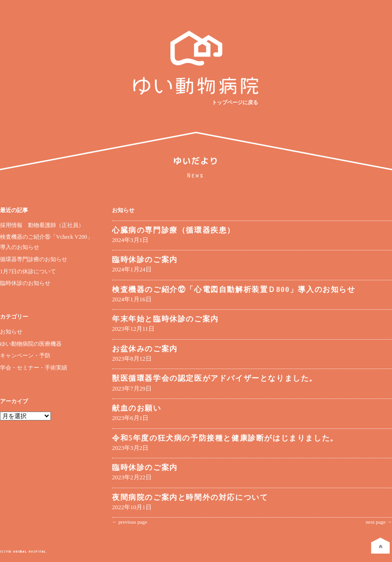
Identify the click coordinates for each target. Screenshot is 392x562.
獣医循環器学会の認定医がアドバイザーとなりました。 (215, 378)
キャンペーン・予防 (25, 356)
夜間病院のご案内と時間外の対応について (190, 497)
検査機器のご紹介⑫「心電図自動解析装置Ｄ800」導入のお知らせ (234, 289)
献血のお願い (137, 408)
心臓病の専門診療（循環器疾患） (174, 230)
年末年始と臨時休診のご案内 (165, 319)
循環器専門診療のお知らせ (34, 259)
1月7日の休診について (28, 271)
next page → (379, 522)
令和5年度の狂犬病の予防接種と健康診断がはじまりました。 (225, 438)
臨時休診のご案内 (145, 260)
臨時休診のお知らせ (25, 283)
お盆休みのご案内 (145, 349)
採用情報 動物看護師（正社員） (42, 225)
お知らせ (11, 332)
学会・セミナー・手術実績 (34, 368)
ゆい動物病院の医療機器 (31, 344)
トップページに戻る (235, 102)
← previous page (129, 522)
